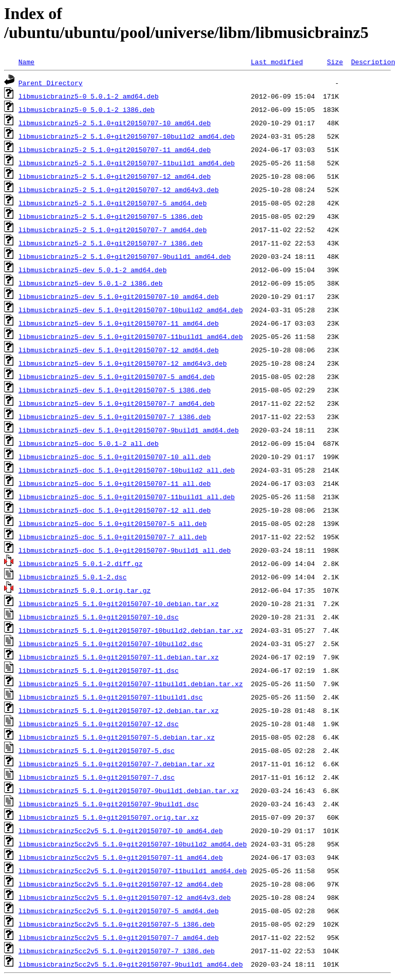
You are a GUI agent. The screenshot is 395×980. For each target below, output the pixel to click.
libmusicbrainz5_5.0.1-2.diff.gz (81, 563)
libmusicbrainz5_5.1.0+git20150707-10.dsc (99, 617)
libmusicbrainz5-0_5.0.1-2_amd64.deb (89, 96)
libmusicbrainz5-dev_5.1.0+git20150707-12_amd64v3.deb (123, 363)
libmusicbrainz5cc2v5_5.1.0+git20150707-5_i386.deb (117, 924)
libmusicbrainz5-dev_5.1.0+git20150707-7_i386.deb (115, 417)
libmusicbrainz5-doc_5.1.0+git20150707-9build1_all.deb (125, 550)
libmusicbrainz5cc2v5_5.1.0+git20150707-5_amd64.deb (119, 911)
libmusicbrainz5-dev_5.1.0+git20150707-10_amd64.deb (119, 296)
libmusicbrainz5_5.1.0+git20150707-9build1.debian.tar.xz (129, 790)
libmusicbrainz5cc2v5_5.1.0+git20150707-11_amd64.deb (121, 857)
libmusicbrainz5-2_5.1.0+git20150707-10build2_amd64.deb (127, 136)
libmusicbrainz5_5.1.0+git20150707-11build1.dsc (111, 697)
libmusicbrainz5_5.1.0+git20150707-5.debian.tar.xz (117, 737)
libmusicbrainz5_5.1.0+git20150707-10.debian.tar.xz (119, 604)
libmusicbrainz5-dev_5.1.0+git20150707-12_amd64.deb (119, 350)
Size (335, 62)
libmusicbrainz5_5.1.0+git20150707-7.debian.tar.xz (117, 764)
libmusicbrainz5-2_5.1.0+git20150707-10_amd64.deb (115, 123)
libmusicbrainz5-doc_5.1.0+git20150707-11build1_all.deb (127, 497)
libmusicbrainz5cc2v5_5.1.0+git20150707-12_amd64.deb (121, 884)
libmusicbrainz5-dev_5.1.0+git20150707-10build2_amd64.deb (131, 310)
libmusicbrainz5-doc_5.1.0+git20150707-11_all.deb (115, 483)
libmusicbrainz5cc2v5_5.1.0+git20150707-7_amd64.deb (119, 937)
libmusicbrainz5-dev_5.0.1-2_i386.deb (91, 283)
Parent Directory (51, 83)
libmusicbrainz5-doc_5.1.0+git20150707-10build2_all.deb (127, 470)
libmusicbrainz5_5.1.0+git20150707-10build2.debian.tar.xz (131, 630)
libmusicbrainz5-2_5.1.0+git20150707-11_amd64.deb (115, 149)
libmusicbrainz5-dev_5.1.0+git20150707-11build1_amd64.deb (131, 336)
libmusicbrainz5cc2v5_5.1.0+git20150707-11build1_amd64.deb (133, 871)
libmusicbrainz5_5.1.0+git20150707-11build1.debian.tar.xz (131, 684)
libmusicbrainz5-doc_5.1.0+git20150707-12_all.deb (115, 510)
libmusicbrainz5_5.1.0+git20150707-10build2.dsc (111, 644)
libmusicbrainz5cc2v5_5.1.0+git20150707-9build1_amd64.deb (131, 964)
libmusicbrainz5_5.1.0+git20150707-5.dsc (97, 750)
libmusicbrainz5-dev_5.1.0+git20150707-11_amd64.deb (119, 323)
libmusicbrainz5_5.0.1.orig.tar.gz (84, 590)
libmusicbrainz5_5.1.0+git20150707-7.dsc (97, 777)
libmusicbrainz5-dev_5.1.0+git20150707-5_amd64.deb (117, 376)
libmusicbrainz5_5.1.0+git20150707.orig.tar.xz (109, 817)
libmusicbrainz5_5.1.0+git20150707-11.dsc (99, 670)
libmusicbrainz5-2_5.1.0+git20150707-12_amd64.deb (115, 176)
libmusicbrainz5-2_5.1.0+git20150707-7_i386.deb (111, 243)
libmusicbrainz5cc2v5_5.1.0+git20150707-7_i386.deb (117, 951)
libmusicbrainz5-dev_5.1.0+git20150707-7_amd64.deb (117, 403)
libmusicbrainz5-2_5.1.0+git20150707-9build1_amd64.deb (125, 256)
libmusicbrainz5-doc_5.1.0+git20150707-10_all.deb (115, 457)
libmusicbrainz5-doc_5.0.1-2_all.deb (89, 443)
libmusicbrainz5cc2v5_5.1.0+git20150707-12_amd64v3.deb (125, 897)
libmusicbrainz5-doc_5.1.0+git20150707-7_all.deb (113, 537)
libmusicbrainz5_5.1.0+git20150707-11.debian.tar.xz (119, 657)
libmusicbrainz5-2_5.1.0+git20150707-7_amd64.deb (113, 230)
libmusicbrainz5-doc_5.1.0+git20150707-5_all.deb (113, 523)
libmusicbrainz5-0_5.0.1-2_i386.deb (87, 109)
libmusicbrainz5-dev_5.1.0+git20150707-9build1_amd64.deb (129, 430)
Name (26, 62)
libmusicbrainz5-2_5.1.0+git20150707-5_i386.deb (111, 216)
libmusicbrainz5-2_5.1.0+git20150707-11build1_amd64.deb (127, 163)
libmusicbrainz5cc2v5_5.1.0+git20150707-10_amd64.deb (121, 831)
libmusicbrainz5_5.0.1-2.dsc (73, 577)
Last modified (277, 62)
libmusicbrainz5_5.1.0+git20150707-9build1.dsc (109, 804)
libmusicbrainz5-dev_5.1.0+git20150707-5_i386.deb (115, 390)
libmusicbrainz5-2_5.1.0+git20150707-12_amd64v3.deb (119, 190)
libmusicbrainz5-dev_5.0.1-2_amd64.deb (93, 270)
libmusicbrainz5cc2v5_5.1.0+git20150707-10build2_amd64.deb (133, 844)
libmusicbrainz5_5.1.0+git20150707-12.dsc (99, 724)
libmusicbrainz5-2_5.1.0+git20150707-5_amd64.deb (113, 203)
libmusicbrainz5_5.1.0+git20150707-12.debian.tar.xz (119, 710)
